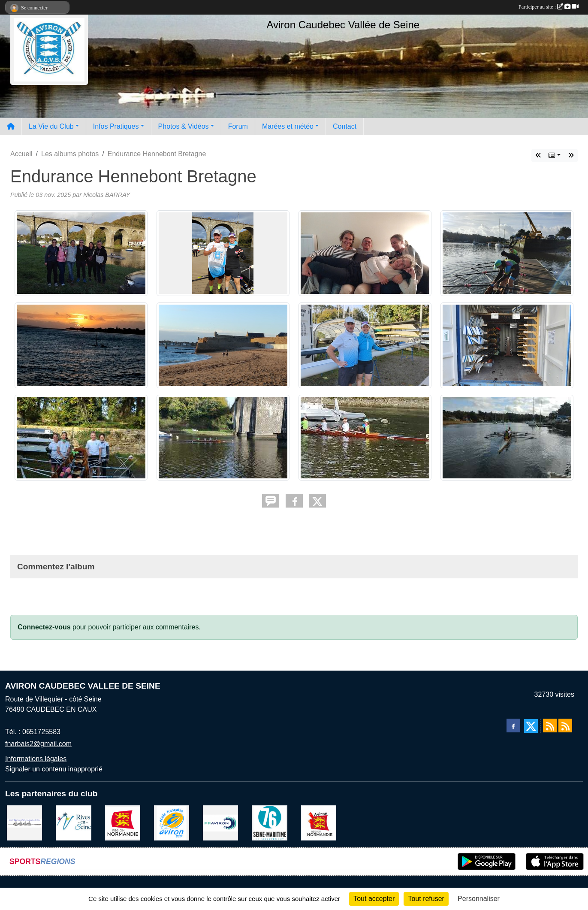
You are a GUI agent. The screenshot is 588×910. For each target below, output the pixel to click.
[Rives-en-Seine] (73, 823)
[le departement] (269, 823)
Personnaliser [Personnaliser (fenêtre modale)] (479, 899)
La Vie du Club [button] (51, 126)
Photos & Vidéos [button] (184, 126)
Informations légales (36, 759)
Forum (238, 126)
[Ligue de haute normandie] (319, 823)
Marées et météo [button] (288, 126)
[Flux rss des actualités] (550, 726)
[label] (172, 823)
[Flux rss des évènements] (565, 726)
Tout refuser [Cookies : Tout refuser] (426, 899)
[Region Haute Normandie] (123, 823)
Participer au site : (549, 7)
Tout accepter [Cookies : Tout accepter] (374, 899)
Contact (345, 126)
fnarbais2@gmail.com (38, 744)
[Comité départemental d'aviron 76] (24, 823)
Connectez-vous (44, 627)
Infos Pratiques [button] (116, 126)
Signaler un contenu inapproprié (54, 769)
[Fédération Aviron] (220, 823)
